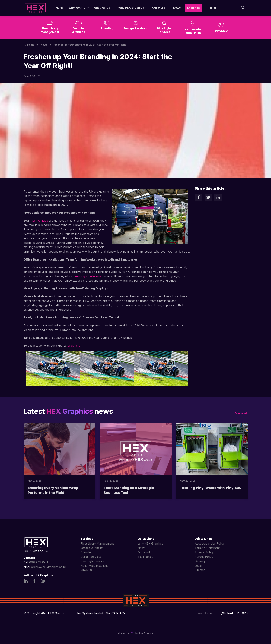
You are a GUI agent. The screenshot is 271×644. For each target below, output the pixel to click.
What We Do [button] (102, 8)
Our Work (144, 552)
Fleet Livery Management (97, 543)
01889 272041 (39, 562)
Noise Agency (144, 633)
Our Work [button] (159, 8)
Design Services (91, 557)
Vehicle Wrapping (92, 548)
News (177, 8)
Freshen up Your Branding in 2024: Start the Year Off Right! (90, 45)
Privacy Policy (204, 552)
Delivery (200, 561)
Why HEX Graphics (150, 543)
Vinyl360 (86, 570)
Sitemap (200, 570)
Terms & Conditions (207, 548)
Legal (198, 566)
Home (60, 8)
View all (241, 413)
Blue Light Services (93, 561)
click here (74, 346)
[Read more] (59, 449)
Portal (212, 8)
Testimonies (145, 557)
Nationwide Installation (95, 566)
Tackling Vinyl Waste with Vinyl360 (211, 488)
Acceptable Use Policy (210, 543)
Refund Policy (204, 557)
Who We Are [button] (77, 8)
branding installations (87, 276)
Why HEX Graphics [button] (131, 8)
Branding (86, 552)
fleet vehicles (39, 221)
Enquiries (193, 8)
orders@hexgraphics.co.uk (49, 567)
